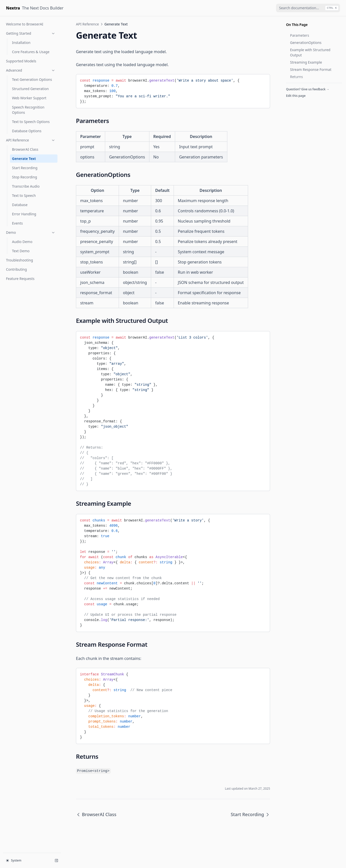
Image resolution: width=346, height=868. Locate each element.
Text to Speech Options (31, 122)
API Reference (31, 140)
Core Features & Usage (31, 52)
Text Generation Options (32, 79)
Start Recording (25, 168)
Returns (296, 77)
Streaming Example (306, 62)
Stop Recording (24, 177)
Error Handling (24, 214)
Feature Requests (20, 279)
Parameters (300, 35)
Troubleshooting (19, 260)
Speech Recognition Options (28, 110)
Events (17, 223)
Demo (31, 232)
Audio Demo (22, 242)
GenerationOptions (306, 43)
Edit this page (296, 96)
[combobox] (308, 8)
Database (20, 205)
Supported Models (21, 61)
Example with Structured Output (310, 52)
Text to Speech (24, 195)
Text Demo (21, 251)
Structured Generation (30, 89)
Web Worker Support (29, 98)
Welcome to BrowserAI (25, 24)
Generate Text (24, 159)
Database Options (27, 131)
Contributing (16, 269)
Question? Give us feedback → (308, 89)
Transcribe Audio (26, 186)
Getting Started (31, 33)
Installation (21, 43)
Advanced (31, 70)
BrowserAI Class (25, 149)
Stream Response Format (311, 69)
